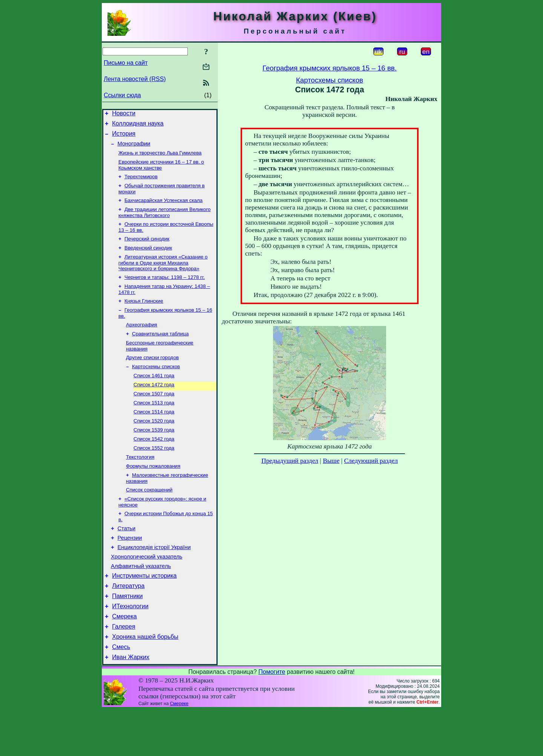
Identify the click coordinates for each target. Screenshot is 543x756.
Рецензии (130, 570)
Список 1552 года (154, 474)
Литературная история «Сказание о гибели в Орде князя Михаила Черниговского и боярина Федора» (163, 275)
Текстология (140, 483)
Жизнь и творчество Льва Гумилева (160, 158)
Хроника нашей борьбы (145, 680)
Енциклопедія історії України (154, 581)
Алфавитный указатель (141, 602)
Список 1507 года (154, 415)
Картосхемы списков (156, 385)
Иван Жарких (131, 703)
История (124, 137)
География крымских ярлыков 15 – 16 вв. (330, 68)
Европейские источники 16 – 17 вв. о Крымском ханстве (161, 171)
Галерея (123, 669)
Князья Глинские (144, 315)
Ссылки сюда (122, 95)
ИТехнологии (130, 647)
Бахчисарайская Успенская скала (163, 209)
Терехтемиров (141, 183)
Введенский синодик (148, 259)
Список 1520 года (154, 444)
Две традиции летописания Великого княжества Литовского (165, 221)
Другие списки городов (152, 376)
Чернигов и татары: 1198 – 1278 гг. (165, 290)
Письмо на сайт (126, 63)
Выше (331, 461)
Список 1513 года (154, 425)
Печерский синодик (147, 249)
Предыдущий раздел (290, 461)
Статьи (127, 560)
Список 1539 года (154, 454)
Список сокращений (149, 518)
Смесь (121, 692)
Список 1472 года (154, 405)
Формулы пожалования (153, 493)
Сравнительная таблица (160, 350)
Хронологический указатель (146, 591)
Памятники (127, 635)
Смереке (179, 750)
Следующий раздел (371, 461)
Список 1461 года (154, 395)
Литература (128, 624)
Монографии (134, 148)
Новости (124, 114)
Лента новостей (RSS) (135, 79)
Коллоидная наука (138, 126)
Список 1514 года (154, 434)
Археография (142, 341)
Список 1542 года (154, 464)
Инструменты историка (144, 613)
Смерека (124, 658)
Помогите (272, 718)
